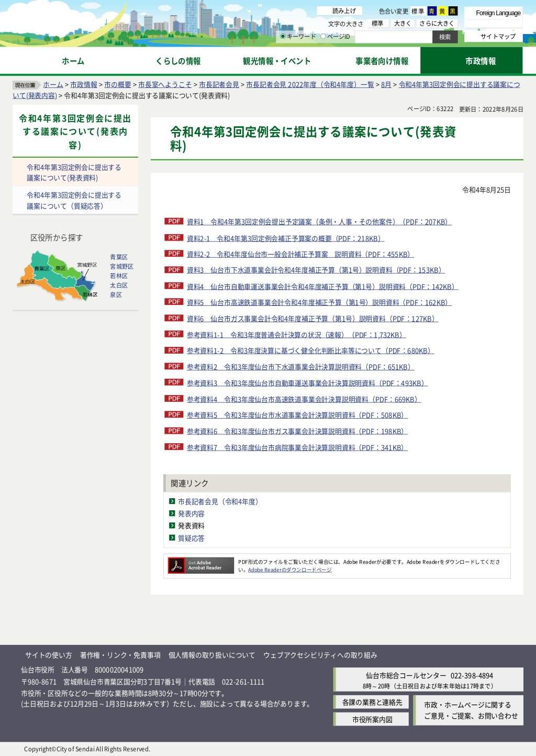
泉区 (116, 295)
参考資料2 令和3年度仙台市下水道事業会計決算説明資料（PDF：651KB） (301, 366)
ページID (336, 37)
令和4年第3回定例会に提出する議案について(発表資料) (74, 172)
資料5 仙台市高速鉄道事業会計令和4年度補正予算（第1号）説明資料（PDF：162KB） (319, 302)
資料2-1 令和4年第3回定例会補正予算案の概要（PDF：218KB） (286, 238)
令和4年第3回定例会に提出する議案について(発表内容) (75, 132)
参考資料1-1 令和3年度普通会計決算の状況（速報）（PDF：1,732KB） (297, 335)
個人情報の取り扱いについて (212, 655)
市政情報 (83, 84)
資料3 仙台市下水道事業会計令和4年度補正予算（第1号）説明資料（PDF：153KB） (316, 270)
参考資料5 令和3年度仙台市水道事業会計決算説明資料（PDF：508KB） (297, 415)
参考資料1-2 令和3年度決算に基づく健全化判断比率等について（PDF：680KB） (311, 351)
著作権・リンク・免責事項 (120, 655)
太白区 (119, 286)
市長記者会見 (219, 84)
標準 (418, 11)
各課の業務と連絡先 (372, 702)
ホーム (53, 84)
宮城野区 (122, 267)
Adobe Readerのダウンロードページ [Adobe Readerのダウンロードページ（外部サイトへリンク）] (290, 569)
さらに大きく (437, 23)
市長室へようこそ (165, 84)
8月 (386, 84)
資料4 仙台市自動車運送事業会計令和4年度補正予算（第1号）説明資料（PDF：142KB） (323, 286)
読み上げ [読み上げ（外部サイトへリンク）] (344, 10)
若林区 (119, 276)
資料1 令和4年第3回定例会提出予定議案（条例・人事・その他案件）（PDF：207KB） (319, 222)
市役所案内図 (372, 719)
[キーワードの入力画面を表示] (283, 36)
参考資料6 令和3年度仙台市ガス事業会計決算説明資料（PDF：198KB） (297, 431)
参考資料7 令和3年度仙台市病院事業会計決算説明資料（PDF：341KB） (297, 447)
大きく (403, 23)
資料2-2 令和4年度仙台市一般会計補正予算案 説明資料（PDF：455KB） (300, 254)
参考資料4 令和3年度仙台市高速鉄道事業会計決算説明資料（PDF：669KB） (304, 399)
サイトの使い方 (49, 655)
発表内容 (191, 514)
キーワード (298, 37)
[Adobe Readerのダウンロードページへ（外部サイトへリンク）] (201, 562)
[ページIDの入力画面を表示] (323, 36)
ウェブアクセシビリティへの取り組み (320, 655)
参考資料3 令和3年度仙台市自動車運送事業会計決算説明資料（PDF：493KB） (308, 383)
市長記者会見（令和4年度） (220, 502)
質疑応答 (191, 538)
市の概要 (118, 84)
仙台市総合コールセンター (406, 675)
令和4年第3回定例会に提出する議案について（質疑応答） (74, 201)
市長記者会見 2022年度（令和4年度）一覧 (310, 84)
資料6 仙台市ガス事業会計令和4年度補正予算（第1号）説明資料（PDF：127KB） (313, 318)
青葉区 (119, 257)
